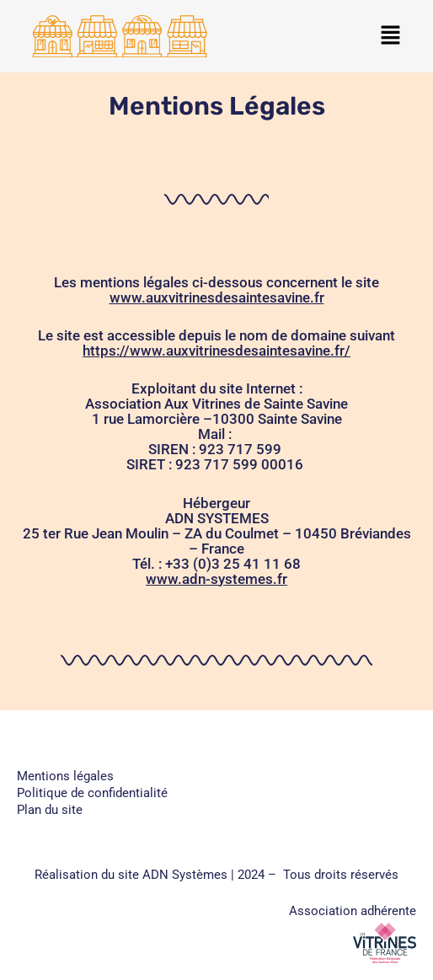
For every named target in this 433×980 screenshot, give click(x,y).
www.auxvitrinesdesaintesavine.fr (217, 297)
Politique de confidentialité (92, 793)
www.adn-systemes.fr (216, 579)
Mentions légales (65, 776)
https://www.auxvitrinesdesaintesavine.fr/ (216, 351)
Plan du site (50, 810)
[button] (391, 36)
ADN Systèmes (185, 875)
